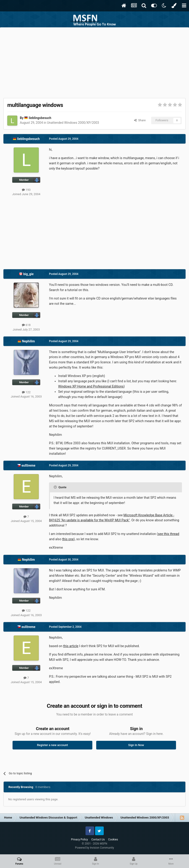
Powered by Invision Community (94, 848)
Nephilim (28, 341)
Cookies (113, 840)
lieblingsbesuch (40, 118)
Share (140, 120)
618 (26, 325)
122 (26, 392)
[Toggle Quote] (56, 487)
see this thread (168, 534)
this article (71, 646)
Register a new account (52, 745)
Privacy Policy (80, 840)
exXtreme (28, 465)
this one (68, 539)
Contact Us (98, 840)
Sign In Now (136, 745)
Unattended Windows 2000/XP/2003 (73, 123)
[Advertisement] (95, 62)
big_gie (28, 274)
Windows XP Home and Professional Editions (91, 386)
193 (26, 190)
